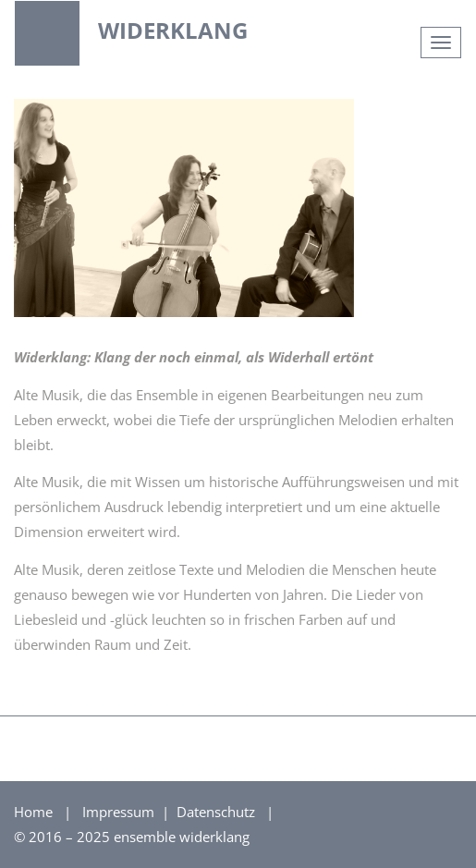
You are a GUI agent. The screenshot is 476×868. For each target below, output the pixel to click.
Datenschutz (218, 812)
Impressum (120, 812)
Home (33, 812)
